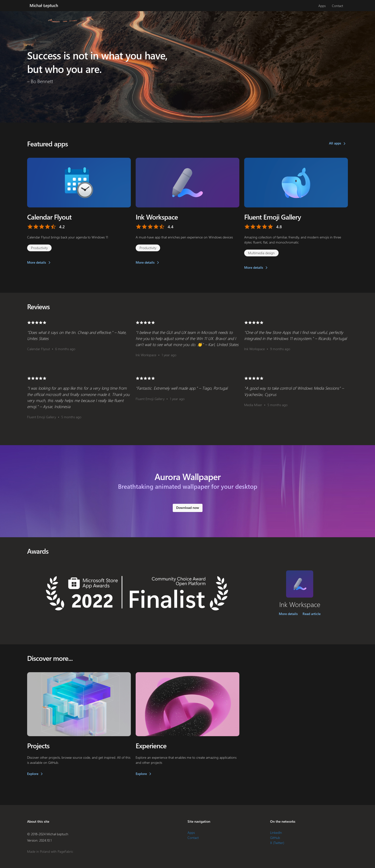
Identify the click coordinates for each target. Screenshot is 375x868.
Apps (322, 6)
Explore (33, 774)
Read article (312, 614)
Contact (337, 6)
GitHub (275, 838)
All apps (335, 143)
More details (37, 262)
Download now (188, 508)
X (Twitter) (277, 843)
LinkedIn (276, 832)
